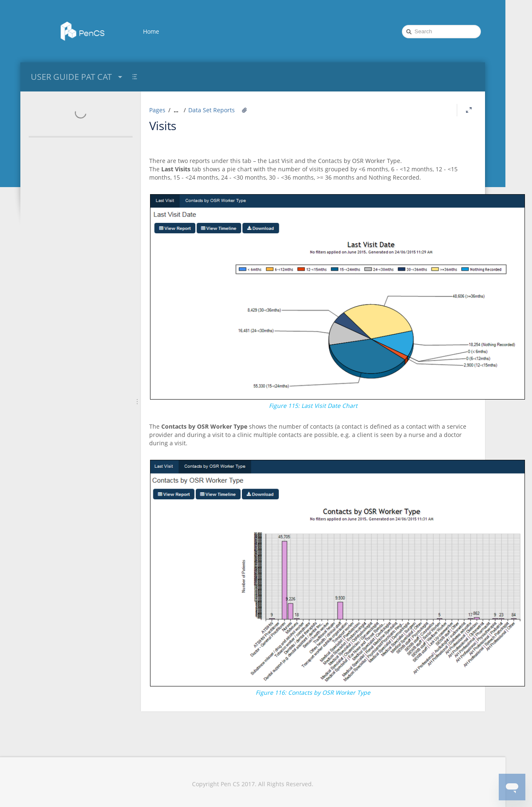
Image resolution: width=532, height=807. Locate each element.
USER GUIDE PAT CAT (78, 77)
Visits (163, 126)
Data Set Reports (212, 110)
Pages (157, 110)
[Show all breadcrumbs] (176, 110)
